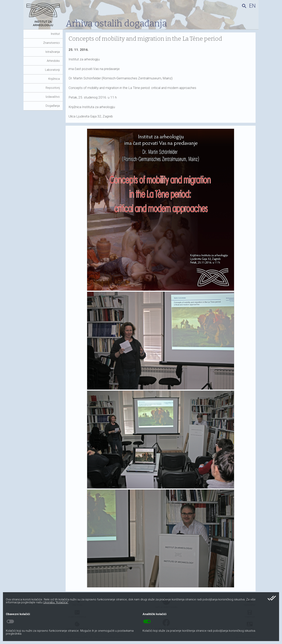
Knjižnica (54, 79)
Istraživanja (53, 52)
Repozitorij (53, 88)
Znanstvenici (51, 43)
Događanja (53, 106)
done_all (272, 598)
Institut (55, 34)
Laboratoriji (52, 70)
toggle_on (147, 622)
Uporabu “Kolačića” (56, 602)
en (252, 6)
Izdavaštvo (53, 97)
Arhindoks (53, 61)
